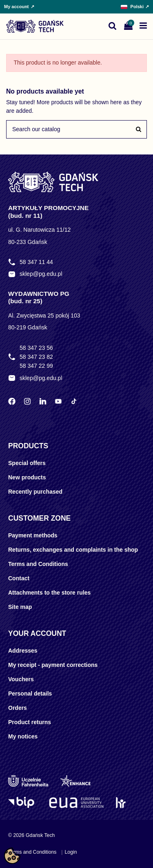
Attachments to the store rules (49, 593)
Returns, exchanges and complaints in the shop (73, 550)
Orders (18, 708)
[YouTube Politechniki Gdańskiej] (58, 401)
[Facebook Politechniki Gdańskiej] (12, 401)
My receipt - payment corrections (53, 665)
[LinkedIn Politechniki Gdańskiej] (43, 401)
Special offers (27, 463)
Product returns (30, 722)
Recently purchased (35, 492)
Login (71, 852)
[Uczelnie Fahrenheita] (28, 781)
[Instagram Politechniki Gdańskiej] (27, 401)
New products (27, 477)
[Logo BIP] (22, 803)
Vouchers (21, 679)
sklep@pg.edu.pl (41, 274)
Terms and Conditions (38, 564)
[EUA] (76, 803)
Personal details (30, 694)
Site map (20, 607)
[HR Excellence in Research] (121, 803)
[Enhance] (75, 781)
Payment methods (33, 535)
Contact (19, 578)
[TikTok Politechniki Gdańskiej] (74, 401)
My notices (23, 736)
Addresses (23, 651)
